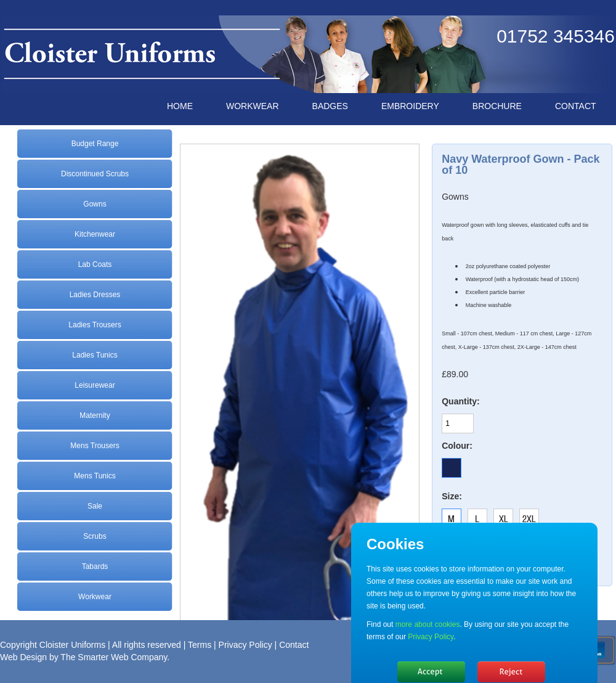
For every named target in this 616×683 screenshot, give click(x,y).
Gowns (95, 204)
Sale (95, 506)
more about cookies (428, 624)
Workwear (95, 597)
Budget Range (95, 144)
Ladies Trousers (95, 325)
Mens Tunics (95, 476)
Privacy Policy (245, 645)
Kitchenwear (95, 234)
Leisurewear (95, 385)
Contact (294, 645)
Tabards (95, 566)
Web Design (23, 657)
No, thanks (511, 672)
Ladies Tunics (95, 355)
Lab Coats (95, 264)
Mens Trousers (95, 446)
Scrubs (95, 536)
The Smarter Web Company (114, 657)
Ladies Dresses (95, 295)
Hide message (431, 672)
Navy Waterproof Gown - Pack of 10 (521, 165)
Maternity (95, 415)
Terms (200, 645)
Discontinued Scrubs (95, 174)
